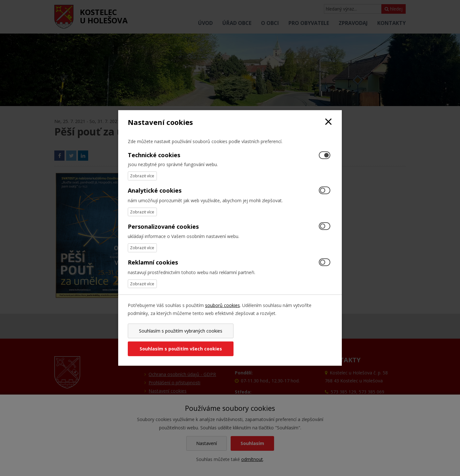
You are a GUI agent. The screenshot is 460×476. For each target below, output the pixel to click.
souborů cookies (222, 314)
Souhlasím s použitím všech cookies (282, 340)
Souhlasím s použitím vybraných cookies (178, 340)
